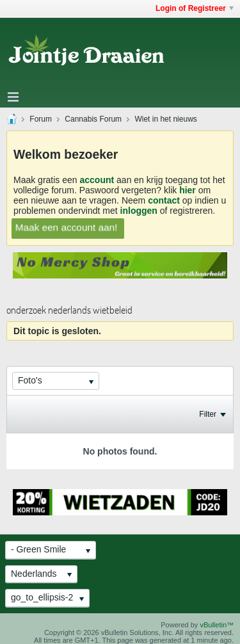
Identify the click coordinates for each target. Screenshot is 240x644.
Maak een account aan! (66, 227)
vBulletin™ (217, 625)
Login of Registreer (195, 8)
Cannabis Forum (93, 119)
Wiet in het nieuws (165, 119)
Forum (41, 119)
